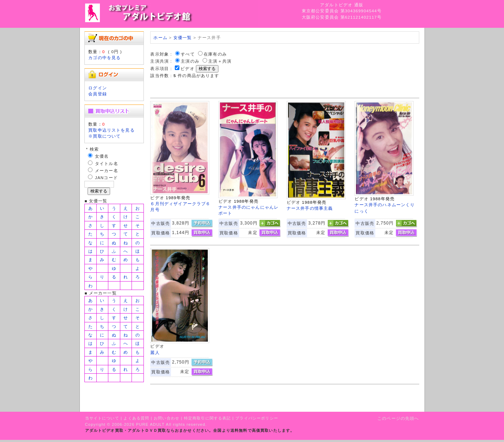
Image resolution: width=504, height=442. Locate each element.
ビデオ (187, 68)
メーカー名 (107, 171)
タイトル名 (107, 163)
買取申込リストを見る (111, 130)
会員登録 (98, 94)
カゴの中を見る (104, 58)
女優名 (102, 156)
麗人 (155, 352)
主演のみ (190, 61)
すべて (188, 54)
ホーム (160, 37)
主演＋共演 (220, 61)
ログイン (98, 88)
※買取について (104, 136)
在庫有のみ (215, 54)
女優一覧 (183, 37)
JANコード (106, 178)
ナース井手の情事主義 (310, 208)
